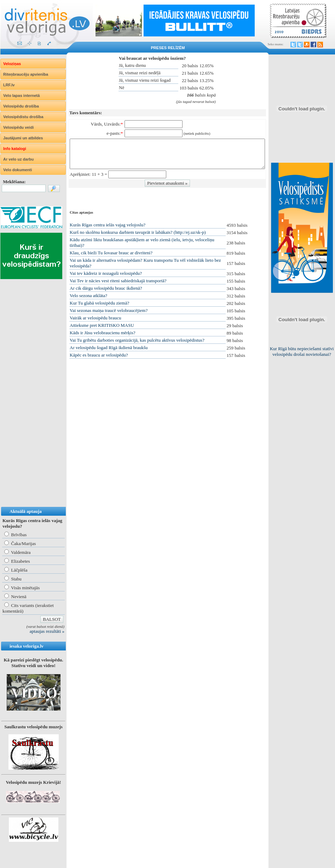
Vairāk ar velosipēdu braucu (95, 318)
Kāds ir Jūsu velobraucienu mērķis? (103, 333)
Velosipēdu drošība (21, 106)
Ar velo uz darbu (18, 159)
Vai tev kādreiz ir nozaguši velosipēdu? (106, 273)
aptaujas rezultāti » (47, 631)
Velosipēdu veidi (18, 127)
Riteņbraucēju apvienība (26, 74)
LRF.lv (9, 85)
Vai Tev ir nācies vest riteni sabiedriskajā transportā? (118, 281)
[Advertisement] (29, 400)
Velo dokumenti (18, 170)
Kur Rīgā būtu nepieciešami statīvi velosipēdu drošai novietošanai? (302, 351)
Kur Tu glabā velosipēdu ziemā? (99, 303)
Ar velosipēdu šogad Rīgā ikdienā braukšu (109, 348)
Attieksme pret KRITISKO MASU (102, 325)
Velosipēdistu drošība (23, 117)
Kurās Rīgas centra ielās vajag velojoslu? (108, 225)
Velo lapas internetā (21, 96)
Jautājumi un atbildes (23, 138)
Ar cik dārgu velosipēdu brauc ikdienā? (106, 288)
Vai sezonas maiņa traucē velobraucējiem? (109, 310)
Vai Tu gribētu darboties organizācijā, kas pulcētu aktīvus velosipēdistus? (137, 340)
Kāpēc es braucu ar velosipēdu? (99, 355)
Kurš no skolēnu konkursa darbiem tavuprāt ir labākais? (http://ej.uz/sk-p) (138, 232)
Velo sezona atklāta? (88, 296)
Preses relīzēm (168, 48)
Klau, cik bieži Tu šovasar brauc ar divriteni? (111, 253)
